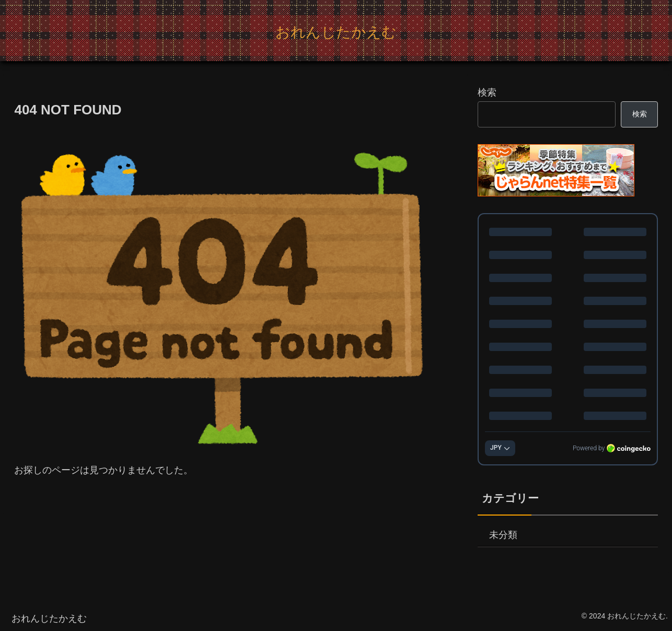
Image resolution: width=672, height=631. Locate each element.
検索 (487, 92)
